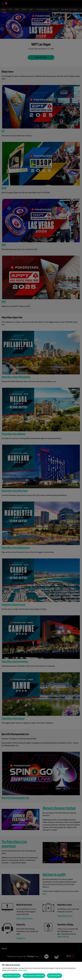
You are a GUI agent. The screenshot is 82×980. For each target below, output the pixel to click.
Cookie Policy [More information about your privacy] (23, 970)
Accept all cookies (55, 976)
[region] (41, 971)
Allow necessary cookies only (34, 976)
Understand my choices (11, 976)
